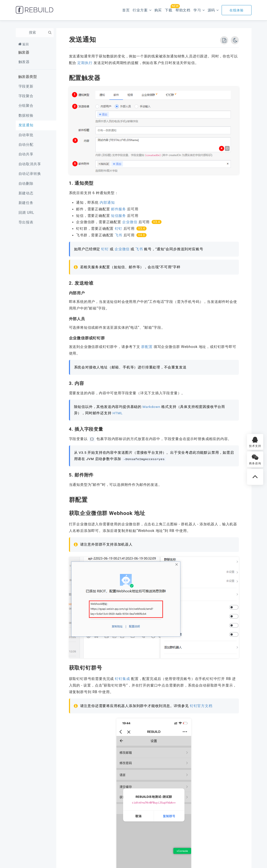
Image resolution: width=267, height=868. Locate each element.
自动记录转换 (30, 174)
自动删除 (26, 184)
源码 (211, 10)
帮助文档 (183, 10)
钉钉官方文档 (201, 706)
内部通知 (107, 203)
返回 (26, 44)
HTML (118, 413)
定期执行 (85, 63)
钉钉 (119, 229)
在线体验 (236, 10)
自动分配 (26, 145)
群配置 (147, 347)
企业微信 (130, 222)
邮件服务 (119, 209)
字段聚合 (26, 96)
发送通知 (26, 125)
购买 (158, 10)
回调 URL (26, 213)
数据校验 (26, 116)
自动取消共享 (30, 164)
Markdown (151, 407)
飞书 (119, 235)
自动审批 (26, 135)
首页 (126, 10)
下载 (169, 9)
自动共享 (26, 154)
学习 (197, 10)
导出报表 (26, 222)
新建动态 (26, 193)
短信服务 (119, 216)
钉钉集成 (122, 679)
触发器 (24, 62)
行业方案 (140, 10)
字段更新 (26, 86)
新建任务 (26, 203)
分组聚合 (26, 106)
